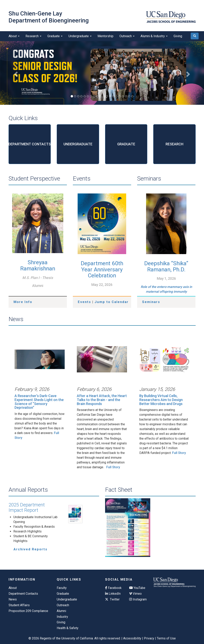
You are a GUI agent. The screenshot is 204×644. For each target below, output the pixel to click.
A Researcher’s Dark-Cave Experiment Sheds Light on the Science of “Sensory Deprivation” (39, 402)
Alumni (61, 611)
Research (33, 36)
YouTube (137, 588)
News (13, 599)
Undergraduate (80, 36)
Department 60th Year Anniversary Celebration (102, 270)
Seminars (151, 302)
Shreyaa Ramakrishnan (38, 265)
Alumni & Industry (154, 36)
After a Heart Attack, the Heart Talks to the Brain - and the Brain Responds (102, 400)
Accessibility (132, 638)
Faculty (62, 588)
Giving (178, 36)
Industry (62, 617)
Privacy (149, 638)
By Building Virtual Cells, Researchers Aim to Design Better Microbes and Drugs (161, 400)
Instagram (138, 599)
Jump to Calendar (112, 302)
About (14, 36)
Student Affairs (19, 605)
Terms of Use (166, 638)
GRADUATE (126, 144)
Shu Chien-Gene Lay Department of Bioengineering (49, 17)
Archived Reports (30, 549)
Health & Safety (68, 628)
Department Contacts (23, 594)
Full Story (113, 467)
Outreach (127, 36)
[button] (15, 73)
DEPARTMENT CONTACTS (30, 144)
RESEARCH (174, 144)
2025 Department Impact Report (27, 507)
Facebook (113, 588)
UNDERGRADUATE (78, 144)
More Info (23, 302)
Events (84, 302)
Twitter (112, 599)
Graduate (55, 36)
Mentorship (105, 36)
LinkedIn (113, 594)
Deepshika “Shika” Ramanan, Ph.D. (166, 266)
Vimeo (135, 594)
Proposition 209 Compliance (28, 611)
